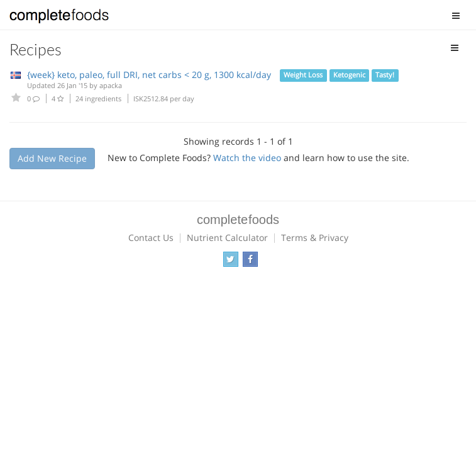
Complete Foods (59, 18)
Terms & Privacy (315, 238)
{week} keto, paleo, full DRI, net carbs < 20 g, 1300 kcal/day (149, 75)
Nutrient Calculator (227, 238)
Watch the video (247, 158)
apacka (111, 85)
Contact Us (151, 238)
